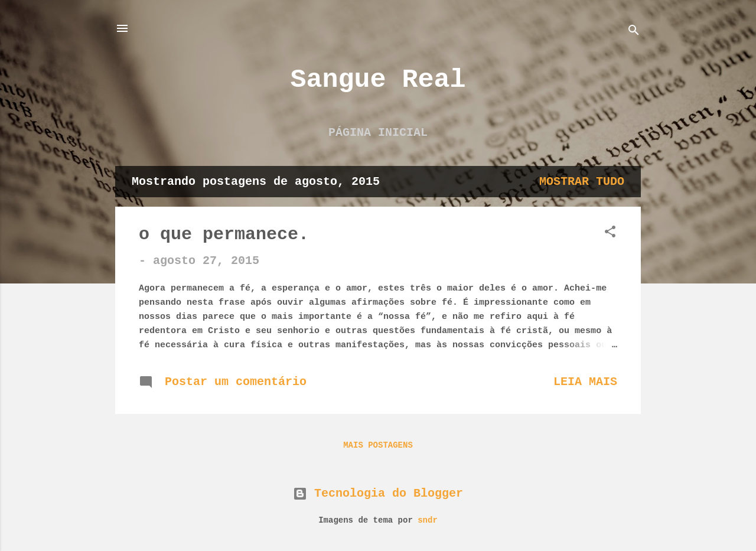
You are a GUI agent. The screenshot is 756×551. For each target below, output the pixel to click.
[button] (610, 234)
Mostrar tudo (582, 182)
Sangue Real (378, 80)
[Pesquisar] (634, 32)
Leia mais (585, 382)
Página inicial (378, 133)
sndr (428, 520)
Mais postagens (378, 445)
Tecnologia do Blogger (378, 493)
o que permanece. (224, 234)
